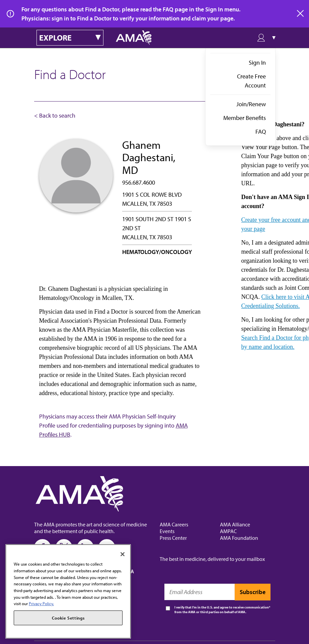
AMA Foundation (239, 538)
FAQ (261, 132)
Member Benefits (245, 118)
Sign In (257, 62)
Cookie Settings (68, 618)
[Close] (123, 554)
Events (167, 531)
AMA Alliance (235, 524)
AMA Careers (174, 524)
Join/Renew (251, 104)
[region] (68, 591)
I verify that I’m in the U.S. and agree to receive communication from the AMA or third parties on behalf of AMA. (222, 610)
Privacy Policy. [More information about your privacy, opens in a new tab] (41, 603)
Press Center (173, 538)
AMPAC (228, 531)
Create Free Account (251, 81)
